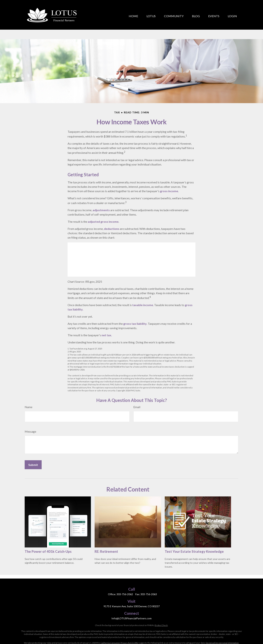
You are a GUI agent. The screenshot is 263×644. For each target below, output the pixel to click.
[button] (133, 11)
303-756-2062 (125, 578)
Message (30, 415)
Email (137, 390)
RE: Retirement (106, 535)
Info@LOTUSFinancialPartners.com (131, 602)
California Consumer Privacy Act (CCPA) (119, 626)
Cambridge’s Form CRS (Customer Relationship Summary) (211, 638)
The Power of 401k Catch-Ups (48, 535)
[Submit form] (33, 448)
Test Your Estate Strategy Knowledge (194, 535)
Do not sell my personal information (222, 626)
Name (28, 390)
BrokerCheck (161, 609)
